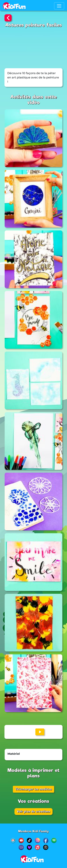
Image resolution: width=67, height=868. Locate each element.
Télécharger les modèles (33, 789)
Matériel (14, 754)
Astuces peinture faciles (34, 25)
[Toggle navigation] (59, 6)
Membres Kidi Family (34, 831)
